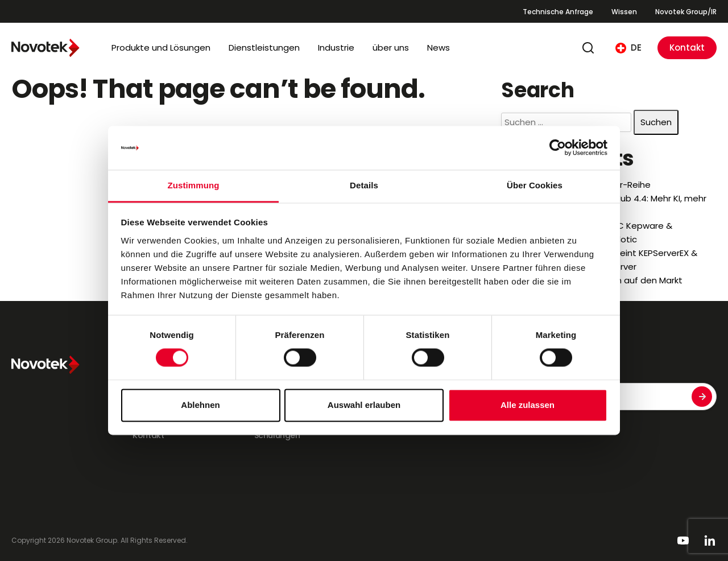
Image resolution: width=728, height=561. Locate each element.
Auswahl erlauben (364, 405)
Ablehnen (200, 405)
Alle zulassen (528, 405)
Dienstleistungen (264, 48)
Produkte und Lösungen (161, 48)
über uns (391, 48)
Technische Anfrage (558, 12)
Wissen (624, 12)
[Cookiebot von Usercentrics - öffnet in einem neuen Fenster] (558, 148)
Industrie (336, 48)
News (439, 48)
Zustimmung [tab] (194, 185)
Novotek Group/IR (686, 12)
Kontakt (687, 48)
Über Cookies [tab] (535, 185)
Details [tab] (364, 185)
